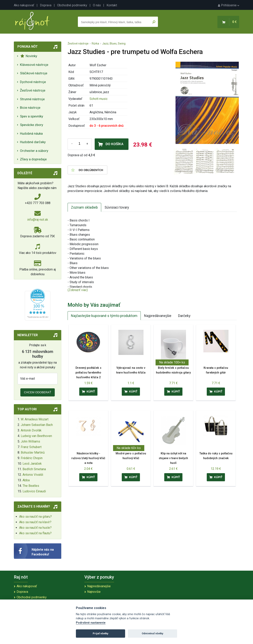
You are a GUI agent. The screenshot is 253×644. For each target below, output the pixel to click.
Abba (26, 480)
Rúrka (95, 44)
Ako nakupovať (24, 5)
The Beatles (31, 486)
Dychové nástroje (33, 82)
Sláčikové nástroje (34, 73)
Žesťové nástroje (33, 90)
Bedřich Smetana (34, 469)
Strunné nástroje (32, 99)
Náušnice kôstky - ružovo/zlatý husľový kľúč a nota (88, 458)
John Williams (30, 441)
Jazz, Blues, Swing (114, 44)
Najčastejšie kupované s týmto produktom (104, 316)
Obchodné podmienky (72, 5)
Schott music (99, 99)
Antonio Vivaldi (33, 475)
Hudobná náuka (31, 133)
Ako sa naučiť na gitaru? (35, 517)
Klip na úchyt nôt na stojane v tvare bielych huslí (173, 458)
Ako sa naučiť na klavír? (35, 522)
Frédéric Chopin (32, 458)
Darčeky (184, 316)
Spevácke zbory (32, 125)
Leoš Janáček (32, 464)
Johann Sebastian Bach (37, 425)
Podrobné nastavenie (91, 623)
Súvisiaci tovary (117, 207)
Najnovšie (94, 592)
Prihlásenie (228, 5)
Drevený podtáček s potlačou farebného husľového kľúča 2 (88, 373)
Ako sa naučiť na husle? (35, 528)
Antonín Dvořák (31, 430)
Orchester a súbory (34, 151)
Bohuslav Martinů (33, 453)
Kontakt (112, 5)
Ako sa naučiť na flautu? (35, 533)
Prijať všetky (101, 633)
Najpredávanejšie (158, 316)
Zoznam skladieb (84, 207)
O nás (97, 5)
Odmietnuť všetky (152, 633)
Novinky (29, 56)
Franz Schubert (31, 447)
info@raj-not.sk (38, 220)
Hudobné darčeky (33, 142)
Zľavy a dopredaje (33, 159)
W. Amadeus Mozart (35, 419)
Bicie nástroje (30, 108)
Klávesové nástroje (34, 65)
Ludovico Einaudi (34, 491)
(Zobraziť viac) (78, 290)
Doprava (46, 5)
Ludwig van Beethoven (36, 436)
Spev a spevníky (32, 116)
